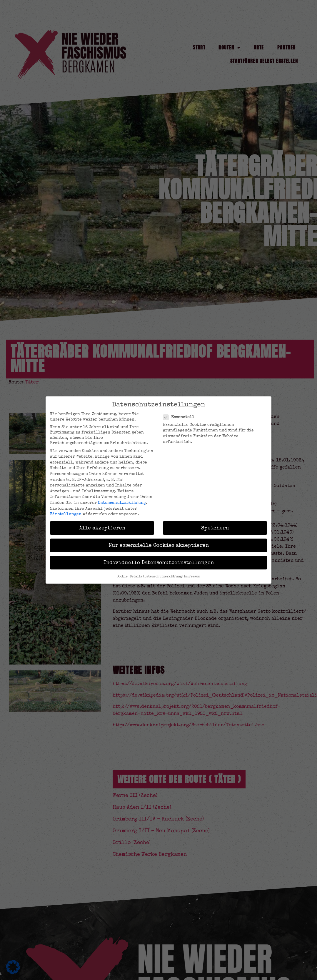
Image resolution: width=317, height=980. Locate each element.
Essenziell (181, 417)
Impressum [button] (192, 577)
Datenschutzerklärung (122, 503)
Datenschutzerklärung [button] (163, 577)
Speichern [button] (215, 528)
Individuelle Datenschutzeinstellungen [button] (159, 563)
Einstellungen (66, 514)
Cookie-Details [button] (130, 577)
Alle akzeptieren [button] (102, 528)
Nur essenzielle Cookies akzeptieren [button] (159, 545)
